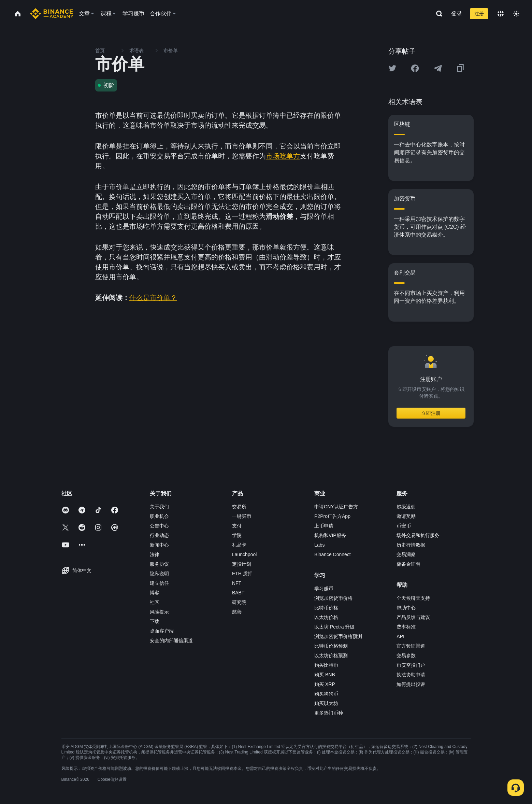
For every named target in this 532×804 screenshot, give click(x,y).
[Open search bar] (437, 14)
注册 (479, 14)
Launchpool (244, 554)
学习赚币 (324, 589)
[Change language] (501, 14)
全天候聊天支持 (413, 598)
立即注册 (431, 413)
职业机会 (159, 516)
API (400, 636)
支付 (237, 526)
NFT (237, 583)
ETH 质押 (242, 574)
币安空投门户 (411, 665)
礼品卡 (239, 545)
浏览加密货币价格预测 (338, 636)
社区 (155, 602)
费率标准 (406, 627)
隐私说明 (159, 574)
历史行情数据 (411, 545)
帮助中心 (406, 608)
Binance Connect (333, 554)
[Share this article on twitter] (392, 68)
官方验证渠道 (411, 646)
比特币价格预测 (331, 646)
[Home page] (52, 14)
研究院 (239, 602)
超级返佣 (406, 507)
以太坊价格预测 (331, 655)
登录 (457, 13)
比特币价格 (326, 608)
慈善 (237, 612)
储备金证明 (408, 564)
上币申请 (324, 526)
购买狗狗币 (326, 694)
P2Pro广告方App (332, 516)
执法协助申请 (411, 675)
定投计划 (242, 564)
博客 (155, 593)
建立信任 (159, 583)
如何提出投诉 (411, 684)
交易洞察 (406, 554)
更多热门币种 (329, 713)
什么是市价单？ (153, 298)
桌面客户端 (162, 631)
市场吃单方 (283, 156)
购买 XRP (325, 684)
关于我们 (159, 507)
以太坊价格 (326, 617)
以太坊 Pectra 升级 (334, 627)
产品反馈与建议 (413, 617)
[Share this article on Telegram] (438, 68)
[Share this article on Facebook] (415, 68)
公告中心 (159, 526)
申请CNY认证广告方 (336, 507)
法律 (155, 554)
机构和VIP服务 (330, 535)
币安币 (404, 526)
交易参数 (406, 655)
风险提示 (159, 612)
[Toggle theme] (516, 14)
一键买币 (242, 516)
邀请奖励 (406, 516)
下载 (155, 621)
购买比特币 (326, 665)
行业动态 (159, 535)
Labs (319, 545)
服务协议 (159, 564)
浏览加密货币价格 (333, 598)
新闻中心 (159, 545)
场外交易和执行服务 (418, 535)
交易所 (239, 507)
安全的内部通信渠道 (171, 640)
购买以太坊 (326, 703)
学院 (237, 535)
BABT (238, 593)
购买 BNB (325, 675)
